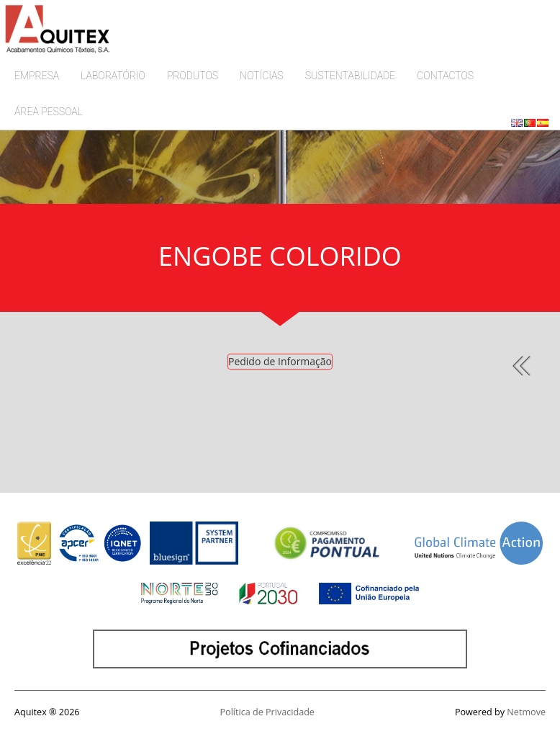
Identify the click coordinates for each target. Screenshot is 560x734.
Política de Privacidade (267, 712)
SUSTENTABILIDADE (351, 76)
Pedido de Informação (280, 361)
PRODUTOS (193, 76)
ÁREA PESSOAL (49, 112)
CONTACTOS (445, 76)
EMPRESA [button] (37, 76)
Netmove (526, 712)
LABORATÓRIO (113, 76)
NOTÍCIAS (262, 76)
